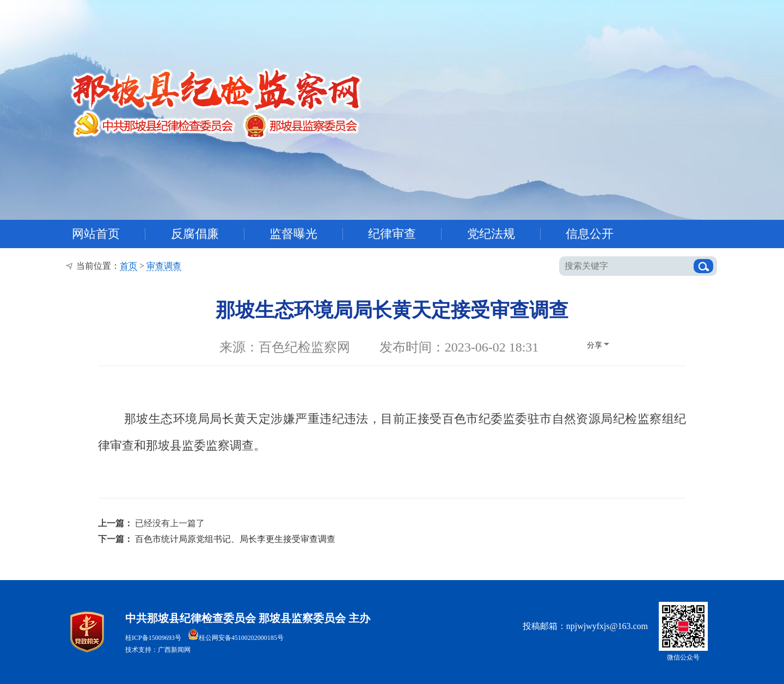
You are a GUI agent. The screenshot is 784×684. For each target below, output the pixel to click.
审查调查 (164, 266)
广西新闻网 (174, 650)
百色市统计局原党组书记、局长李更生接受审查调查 (235, 539)
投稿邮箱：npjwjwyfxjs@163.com (585, 626)
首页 (128, 266)
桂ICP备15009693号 (153, 638)
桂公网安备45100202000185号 (236, 638)
